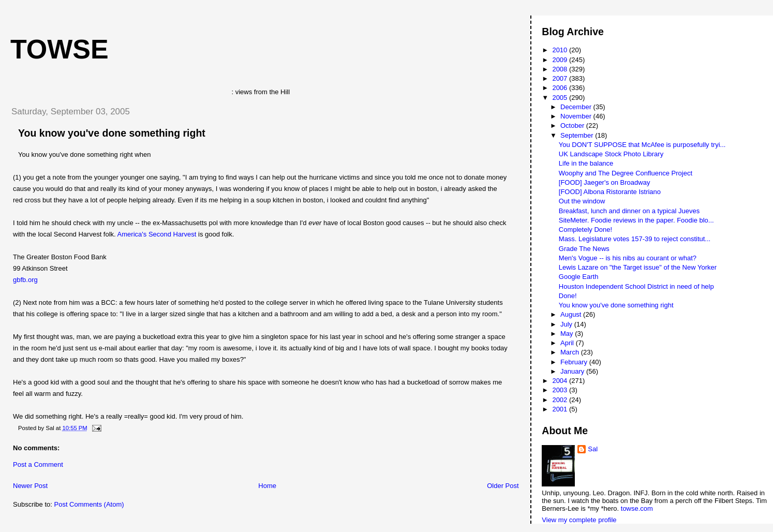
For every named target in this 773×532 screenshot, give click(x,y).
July (567, 324)
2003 (561, 390)
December (577, 107)
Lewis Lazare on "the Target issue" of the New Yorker (638, 267)
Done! (568, 296)
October (573, 125)
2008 (561, 69)
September (578, 135)
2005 (561, 98)
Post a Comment (38, 464)
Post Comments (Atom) (89, 504)
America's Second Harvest (157, 234)
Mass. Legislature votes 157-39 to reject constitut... (635, 239)
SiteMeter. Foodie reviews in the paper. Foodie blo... (636, 220)
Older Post (503, 486)
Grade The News (584, 249)
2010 (561, 50)
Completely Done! (585, 230)
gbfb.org (25, 280)
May (568, 334)
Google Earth (579, 277)
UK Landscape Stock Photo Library (611, 154)
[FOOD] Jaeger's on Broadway (605, 182)
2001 (561, 409)
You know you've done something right (112, 133)
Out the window (582, 201)
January (573, 371)
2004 (561, 381)
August (572, 314)
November (577, 116)
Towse (60, 49)
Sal (593, 449)
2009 (561, 60)
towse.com (637, 508)
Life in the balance (586, 163)
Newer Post (30, 486)
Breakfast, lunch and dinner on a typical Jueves (629, 211)
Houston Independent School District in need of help (636, 286)
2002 (561, 400)
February (575, 362)
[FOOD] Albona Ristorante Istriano (610, 192)
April (568, 343)
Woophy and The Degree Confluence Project (626, 173)
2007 (561, 78)
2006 (561, 88)
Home (267, 486)
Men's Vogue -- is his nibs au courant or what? (628, 258)
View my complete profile (579, 520)
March (571, 352)
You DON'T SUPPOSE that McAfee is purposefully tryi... (642, 145)
